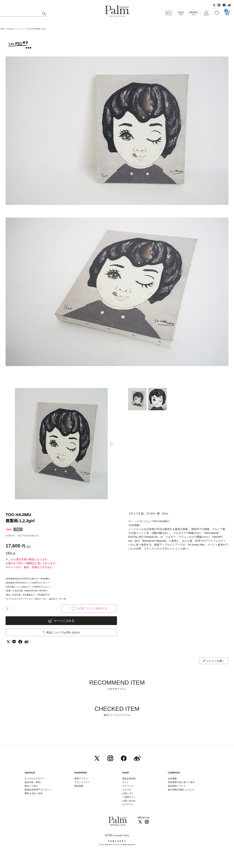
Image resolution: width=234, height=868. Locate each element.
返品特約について (177, 786)
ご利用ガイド (129, 797)
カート (126, 782)
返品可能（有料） (33, 782)
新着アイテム (81, 779)
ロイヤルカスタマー (35, 779)
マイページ (128, 786)
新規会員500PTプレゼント (38, 790)
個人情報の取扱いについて (181, 790)
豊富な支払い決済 (33, 793)
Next (112, 444)
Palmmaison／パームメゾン (16, 29)
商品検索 (79, 786)
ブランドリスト (82, 782)
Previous (10, 444)
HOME (2, 29)
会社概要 (172, 779)
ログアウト (128, 805)
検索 (44, 14)
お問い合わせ (129, 801)
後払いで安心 (31, 786)
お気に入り (128, 793)
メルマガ (127, 790)
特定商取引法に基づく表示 (181, 782)
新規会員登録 (129, 779)
